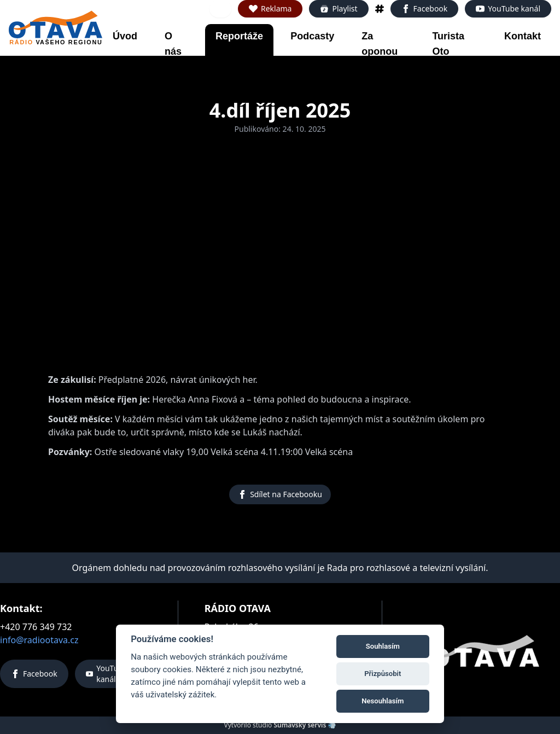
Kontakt (523, 36)
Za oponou (380, 44)
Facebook (425, 8)
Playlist (339, 8)
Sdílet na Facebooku (280, 494)
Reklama (270, 8)
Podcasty (312, 36)
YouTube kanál (508, 8)
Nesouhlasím (383, 701)
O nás (173, 44)
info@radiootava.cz (39, 640)
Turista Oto (448, 44)
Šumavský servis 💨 (305, 725)
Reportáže (239, 36)
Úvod (125, 36)
